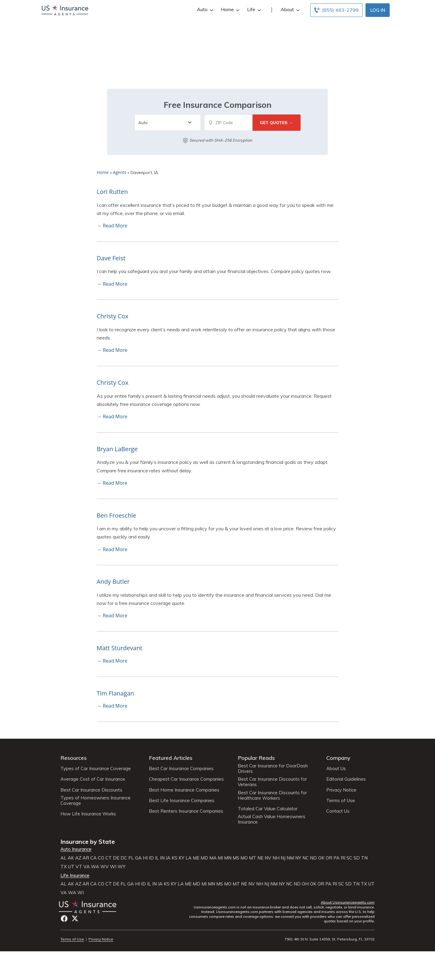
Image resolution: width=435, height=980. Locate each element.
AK (71, 858)
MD (204, 858)
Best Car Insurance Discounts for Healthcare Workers (272, 795)
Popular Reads (256, 758)
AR (86, 858)
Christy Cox (113, 316)
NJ (283, 858)
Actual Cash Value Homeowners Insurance (272, 819)
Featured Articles (171, 758)
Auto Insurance (76, 849)
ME (196, 858)
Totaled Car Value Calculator (268, 809)
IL (157, 858)
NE (260, 858)
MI (220, 858)
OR (329, 858)
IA (168, 858)
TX (64, 867)
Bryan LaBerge (117, 449)
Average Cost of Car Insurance (93, 779)
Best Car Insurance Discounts (91, 790)
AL (63, 858)
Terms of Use (341, 801)
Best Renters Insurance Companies (186, 811)
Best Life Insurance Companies (182, 801)
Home (229, 10)
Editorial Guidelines (346, 779)
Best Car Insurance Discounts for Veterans (272, 782)
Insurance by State (88, 842)
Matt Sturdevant (119, 648)
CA (93, 858)
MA (213, 858)
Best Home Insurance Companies (184, 790)
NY (298, 858)
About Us (336, 769)
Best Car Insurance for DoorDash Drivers (273, 769)
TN (364, 858)
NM (290, 858)
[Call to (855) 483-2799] (336, 10)
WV (105, 867)
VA (87, 867)
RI (343, 858)
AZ (78, 858)
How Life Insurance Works (88, 814)
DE (116, 858)
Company (338, 758)
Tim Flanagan (115, 693)
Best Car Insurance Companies (181, 769)
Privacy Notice (341, 790)
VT (79, 867)
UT (71, 867)
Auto (204, 10)
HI (145, 858)
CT (109, 858)
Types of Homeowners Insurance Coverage (95, 801)
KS (174, 858)
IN (162, 858)
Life (253, 10)
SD (357, 858)
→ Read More (112, 226)
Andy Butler (113, 582)
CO (101, 858)
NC (306, 858)
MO (244, 858)
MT (253, 858)
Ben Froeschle (116, 515)
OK (321, 858)
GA (138, 858)
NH (276, 858)
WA (95, 867)
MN (228, 858)
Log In (378, 10)
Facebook (64, 919)
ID (151, 858)
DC (124, 858)
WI (113, 867)
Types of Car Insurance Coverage (96, 769)
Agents (120, 172)
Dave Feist (111, 258)
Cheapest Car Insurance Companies (186, 779)
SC (349, 858)
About (289, 10)
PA (337, 858)
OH (305, 884)
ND (313, 858)
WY (121, 867)
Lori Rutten (112, 192)
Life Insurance (75, 876)
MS (236, 858)
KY (181, 858)
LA (188, 858)
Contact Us (338, 811)
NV (268, 858)
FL (131, 858)
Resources (74, 758)
